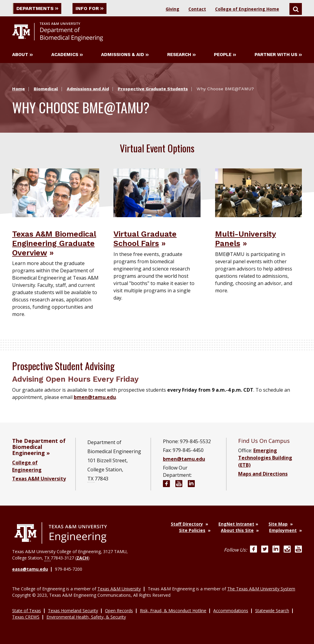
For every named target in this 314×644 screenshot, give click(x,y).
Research (181, 55)
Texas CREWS (26, 617)
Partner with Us (278, 55)
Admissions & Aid (125, 55)
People (225, 55)
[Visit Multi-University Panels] (259, 192)
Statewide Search (272, 610)
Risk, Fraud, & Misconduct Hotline (173, 610)
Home (19, 89)
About (22, 55)
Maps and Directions (263, 474)
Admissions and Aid (88, 89)
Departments (38, 8)
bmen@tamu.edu (95, 397)
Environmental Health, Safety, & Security (86, 617)
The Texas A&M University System (261, 588)
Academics (67, 55)
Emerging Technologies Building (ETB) (265, 458)
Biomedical (46, 89)
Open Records (119, 610)
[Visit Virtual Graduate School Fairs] (157, 192)
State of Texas (27, 610)
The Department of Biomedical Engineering (39, 447)
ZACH (82, 558)
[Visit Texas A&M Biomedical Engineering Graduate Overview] (56, 192)
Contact (197, 9)
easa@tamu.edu (30, 569)
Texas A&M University (39, 479)
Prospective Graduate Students (153, 89)
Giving (172, 9)
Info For (90, 8)
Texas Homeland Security (73, 610)
